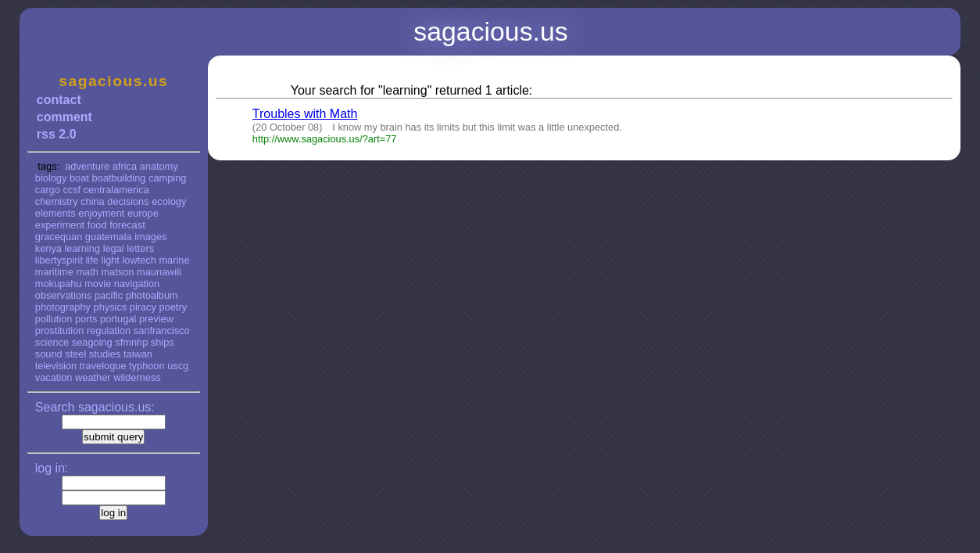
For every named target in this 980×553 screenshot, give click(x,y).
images (150, 237)
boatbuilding (118, 178)
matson (117, 272)
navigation (137, 284)
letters (140, 248)
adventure (87, 166)
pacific (109, 295)
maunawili (159, 272)
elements (55, 213)
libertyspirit (59, 260)
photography (63, 307)
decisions (128, 201)
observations (64, 295)
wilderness (137, 377)
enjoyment (101, 213)
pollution (54, 319)
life (92, 260)
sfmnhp (131, 342)
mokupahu (59, 284)
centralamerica (116, 190)
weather (93, 377)
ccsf (72, 190)
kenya (48, 248)
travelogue (103, 366)
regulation (109, 330)
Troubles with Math (305, 114)
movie (98, 284)
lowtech (139, 260)
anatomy (159, 166)
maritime (54, 272)
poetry (173, 307)
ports (86, 319)
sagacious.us (113, 81)
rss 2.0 (57, 134)
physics (111, 307)
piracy (143, 307)
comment (64, 117)
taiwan (138, 354)
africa (125, 166)
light (110, 260)
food (97, 225)
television (56, 366)
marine (174, 260)
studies (105, 354)
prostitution (60, 330)
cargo (48, 190)
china (93, 201)
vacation (54, 377)
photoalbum (152, 295)
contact (59, 100)
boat (79, 178)
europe (143, 213)
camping (167, 178)
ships (163, 342)
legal (114, 248)
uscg (178, 366)
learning (83, 248)
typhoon (147, 366)
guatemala (109, 237)
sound (49, 354)
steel (75, 354)
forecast (127, 225)
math (87, 272)
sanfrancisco (162, 330)
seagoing (92, 342)
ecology (169, 201)
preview (156, 319)
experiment (60, 225)
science (52, 342)
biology (51, 178)
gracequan (59, 237)
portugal (118, 319)
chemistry (57, 201)
